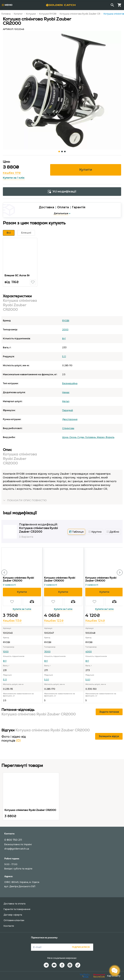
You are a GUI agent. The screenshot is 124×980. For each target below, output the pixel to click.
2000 (65, 330)
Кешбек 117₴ (12, 173)
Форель (110, 437)
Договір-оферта (13, 915)
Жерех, (101, 437)
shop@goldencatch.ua (17, 849)
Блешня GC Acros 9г (17, 275)
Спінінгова (68, 428)
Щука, (66, 437)
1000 (6, 652)
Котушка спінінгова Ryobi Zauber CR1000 (18, 579)
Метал (66, 401)
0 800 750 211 (13, 840)
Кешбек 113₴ (12, 621)
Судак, (81, 437)
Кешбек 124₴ (95, 621)
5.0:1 (47, 680)
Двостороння (70, 419)
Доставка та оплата (15, 904)
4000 (89, 652)
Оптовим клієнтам (14, 920)
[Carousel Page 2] (62, 152)
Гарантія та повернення (17, 909)
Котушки (31, 14)
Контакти (9, 926)
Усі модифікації (62, 191)
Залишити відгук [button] (109, 736)
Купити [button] (86, 170)
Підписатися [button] (81, 947)
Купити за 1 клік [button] (14, 178)
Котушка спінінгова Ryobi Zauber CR (80, 14)
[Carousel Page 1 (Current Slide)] (59, 152)
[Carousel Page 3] (65, 152)
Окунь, (73, 437)
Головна (6, 14)
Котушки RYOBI (48, 14)
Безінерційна (70, 383)
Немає (66, 392)
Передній (68, 410)
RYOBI (66, 321)
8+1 (64, 338)
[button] (33, 282)
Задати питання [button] (109, 712)
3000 (47, 652)
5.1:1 (64, 356)
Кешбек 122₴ (54, 621)
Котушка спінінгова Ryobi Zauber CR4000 (101, 579)
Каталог (18, 14)
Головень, (91, 437)
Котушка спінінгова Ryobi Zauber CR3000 (60, 579)
